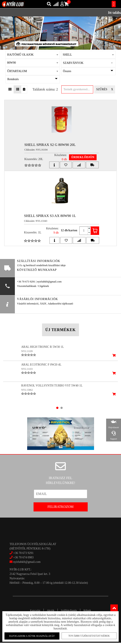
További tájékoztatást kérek (89, 636)
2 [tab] (62, 409)
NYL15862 (27, 393)
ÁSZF (43, 304)
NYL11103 (27, 372)
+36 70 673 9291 (23, 554)
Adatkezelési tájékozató (60, 304)
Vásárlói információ (28, 304)
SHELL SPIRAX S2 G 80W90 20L (50, 145)
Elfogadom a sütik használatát (32, 636)
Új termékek (60, 330)
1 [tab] (57, 409)
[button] (88, 63)
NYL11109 (27, 351)
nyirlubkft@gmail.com (25, 563)
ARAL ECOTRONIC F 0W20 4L (41, 368)
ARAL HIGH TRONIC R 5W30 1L (43, 347)
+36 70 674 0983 (23, 558)
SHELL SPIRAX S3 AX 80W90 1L (50, 216)
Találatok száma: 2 (45, 89)
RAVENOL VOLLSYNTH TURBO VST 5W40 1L (52, 389)
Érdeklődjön (83, 157)
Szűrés (102, 89)
